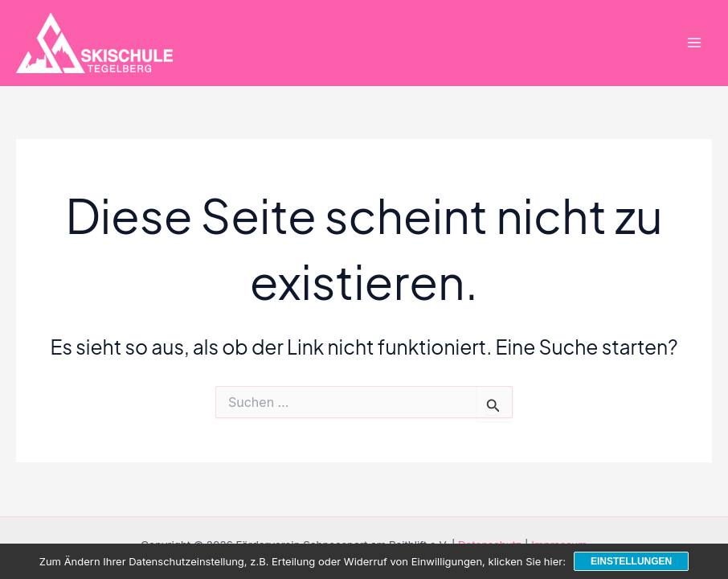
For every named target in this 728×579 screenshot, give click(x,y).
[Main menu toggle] (694, 43)
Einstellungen (631, 561)
